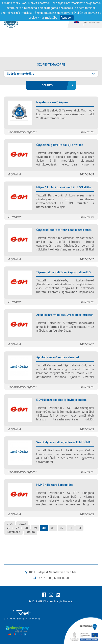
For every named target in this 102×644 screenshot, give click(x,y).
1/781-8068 (61, 578)
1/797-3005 (45, 578)
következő (14, 532)
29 (35, 528)
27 (17, 528)
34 (79, 528)
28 (26, 528)
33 (71, 528)
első (10, 524)
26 (8, 528)
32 (62, 528)
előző (22, 524)
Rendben (67, 18)
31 (53, 528)
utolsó (31, 532)
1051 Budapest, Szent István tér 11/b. (53, 572)
